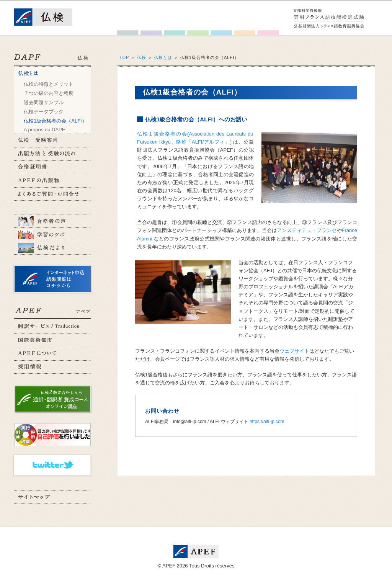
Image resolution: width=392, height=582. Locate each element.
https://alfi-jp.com (267, 422)
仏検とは (163, 57)
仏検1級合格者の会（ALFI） (55, 121)
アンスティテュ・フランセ (307, 230)
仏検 (142, 57)
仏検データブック (44, 112)
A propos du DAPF (44, 130)
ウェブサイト (294, 351)
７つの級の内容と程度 (49, 93)
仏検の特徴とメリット (49, 84)
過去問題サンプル (44, 102)
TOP (124, 57)
